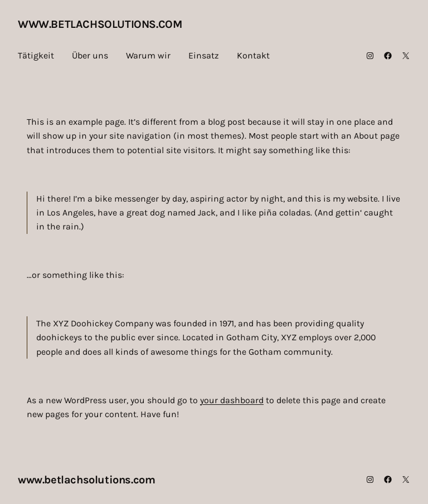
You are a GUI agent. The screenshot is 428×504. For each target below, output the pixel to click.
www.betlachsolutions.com (100, 24)
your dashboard (232, 400)
